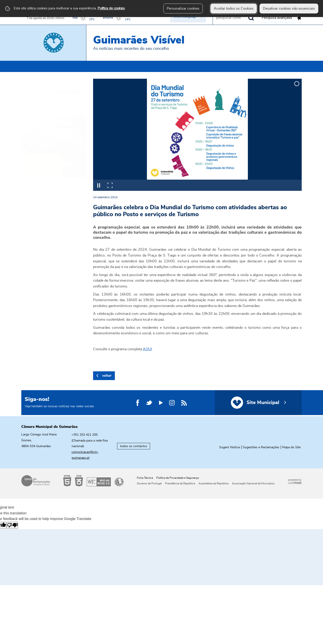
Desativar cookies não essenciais (289, 9)
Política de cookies (111, 8)
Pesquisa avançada (277, 18)
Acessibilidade (93, 481)
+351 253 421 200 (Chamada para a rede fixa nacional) (90, 441)
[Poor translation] (12, 525)
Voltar (107, 376)
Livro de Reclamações (36, 481)
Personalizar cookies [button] (183, 9)
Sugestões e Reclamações (261, 447)
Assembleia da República (214, 483)
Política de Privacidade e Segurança (178, 478)
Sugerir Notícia (229, 447)
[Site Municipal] (258, 402)
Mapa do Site (291, 447)
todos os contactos (134, 446)
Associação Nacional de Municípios (253, 483)
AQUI (147, 349)
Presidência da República (180, 483)
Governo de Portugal (149, 483)
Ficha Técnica (145, 478)
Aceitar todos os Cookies (234, 9)
